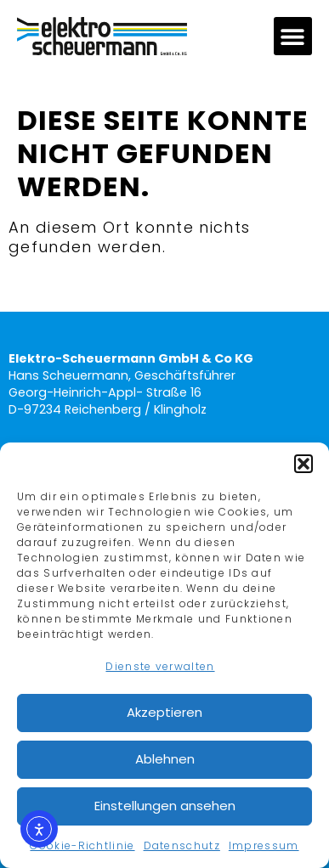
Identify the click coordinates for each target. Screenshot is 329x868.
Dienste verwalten (160, 666)
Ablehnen (165, 759)
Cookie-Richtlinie (82, 845)
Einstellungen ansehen (165, 806)
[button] (303, 464)
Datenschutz (182, 845)
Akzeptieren (164, 712)
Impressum (264, 845)
